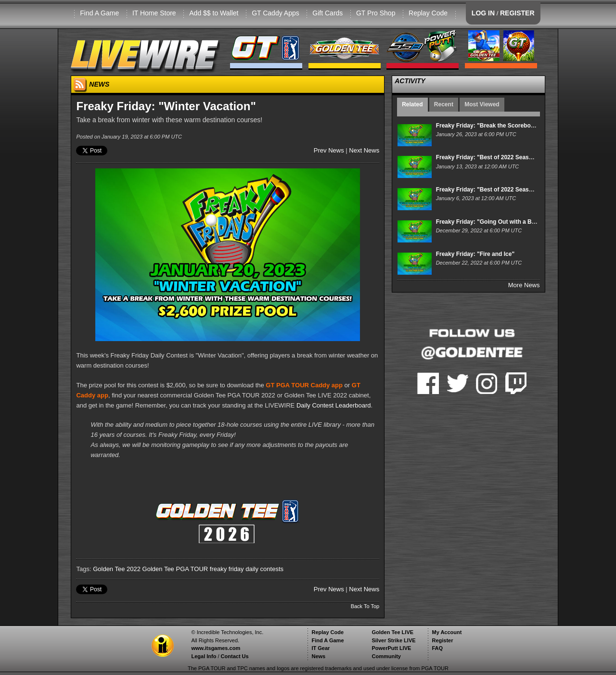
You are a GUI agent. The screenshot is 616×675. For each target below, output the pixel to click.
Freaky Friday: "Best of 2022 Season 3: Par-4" (499, 157)
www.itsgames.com (216, 648)
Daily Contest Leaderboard (334, 405)
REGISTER (517, 13)
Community (386, 656)
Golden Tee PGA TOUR (175, 569)
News (318, 656)
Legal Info (204, 656)
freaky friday (227, 569)
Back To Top (365, 606)
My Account (447, 632)
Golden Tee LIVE (392, 632)
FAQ (437, 648)
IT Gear (321, 648)
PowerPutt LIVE (391, 648)
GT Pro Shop (376, 13)
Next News (364, 150)
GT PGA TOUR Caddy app (304, 385)
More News (524, 285)
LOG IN (483, 13)
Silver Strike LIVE (393, 640)
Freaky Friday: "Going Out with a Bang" (490, 222)
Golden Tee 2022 (117, 569)
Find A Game (99, 13)
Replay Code (428, 13)
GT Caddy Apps (276, 13)
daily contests (264, 569)
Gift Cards (327, 13)
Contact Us (235, 656)
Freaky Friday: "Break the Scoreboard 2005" (497, 126)
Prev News (329, 150)
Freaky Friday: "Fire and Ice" (475, 254)
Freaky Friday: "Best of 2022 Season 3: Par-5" (499, 190)
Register (442, 640)
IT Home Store (154, 13)
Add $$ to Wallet (214, 13)
